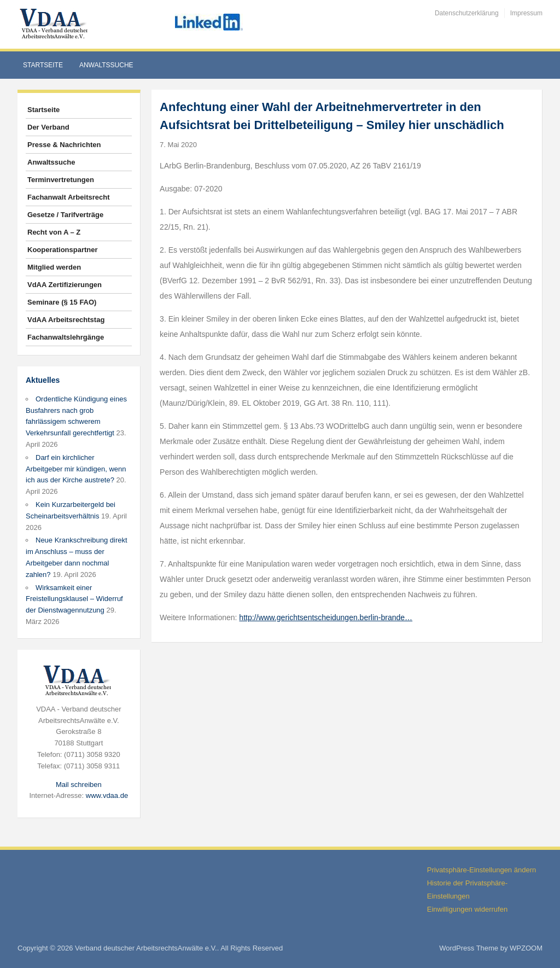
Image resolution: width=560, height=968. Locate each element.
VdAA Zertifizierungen (65, 285)
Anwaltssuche (106, 65)
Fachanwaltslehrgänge (66, 337)
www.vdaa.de (107, 795)
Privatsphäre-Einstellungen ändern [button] (482, 870)
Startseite (43, 65)
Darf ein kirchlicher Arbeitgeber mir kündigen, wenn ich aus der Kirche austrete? (76, 469)
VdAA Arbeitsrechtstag (66, 320)
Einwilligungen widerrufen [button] (467, 909)
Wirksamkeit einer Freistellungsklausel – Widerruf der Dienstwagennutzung (74, 599)
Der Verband (48, 127)
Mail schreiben (79, 785)
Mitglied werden (54, 267)
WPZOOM (526, 948)
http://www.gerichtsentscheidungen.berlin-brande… (326, 617)
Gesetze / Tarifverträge (65, 215)
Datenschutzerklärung (467, 13)
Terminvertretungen (61, 180)
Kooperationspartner (63, 250)
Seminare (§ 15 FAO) (62, 302)
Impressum (526, 13)
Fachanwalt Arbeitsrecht (69, 197)
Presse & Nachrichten (64, 145)
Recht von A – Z (54, 232)
